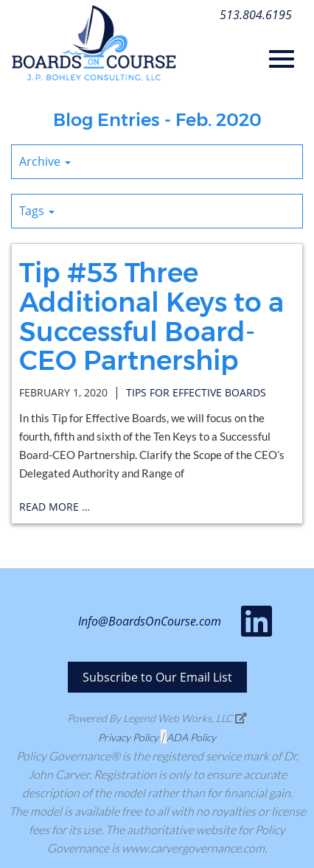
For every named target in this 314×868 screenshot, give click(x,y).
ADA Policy (191, 737)
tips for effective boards (196, 392)
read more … (55, 507)
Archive (45, 161)
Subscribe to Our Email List (157, 677)
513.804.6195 (256, 15)
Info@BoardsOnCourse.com (150, 621)
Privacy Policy (128, 737)
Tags (37, 211)
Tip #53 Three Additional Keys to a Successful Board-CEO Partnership (151, 316)
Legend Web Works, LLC (185, 718)
